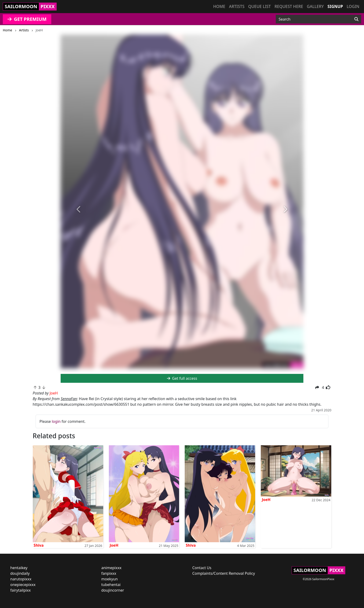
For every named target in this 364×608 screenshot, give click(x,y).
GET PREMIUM (27, 19)
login (56, 421)
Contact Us (202, 568)
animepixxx (111, 568)
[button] (79, 210)
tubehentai (111, 585)
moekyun (110, 579)
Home (219, 6)
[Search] (356, 19)
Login (353, 6)
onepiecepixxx (23, 585)
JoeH (114, 545)
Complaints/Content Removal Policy (224, 573)
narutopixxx (21, 579)
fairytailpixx (20, 590)
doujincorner (113, 590)
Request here (289, 6)
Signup (335, 6)
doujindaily (20, 573)
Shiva (39, 545)
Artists (237, 6)
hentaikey (19, 568)
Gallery (315, 6)
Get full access (182, 378)
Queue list (259, 6)
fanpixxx (109, 573)
